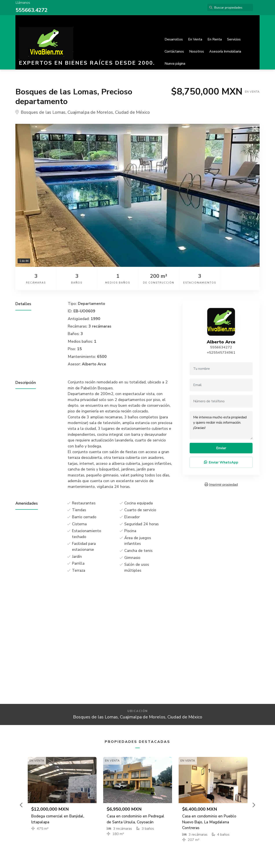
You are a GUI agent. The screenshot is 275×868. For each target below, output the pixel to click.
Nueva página (175, 64)
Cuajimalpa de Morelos (90, 112)
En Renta (215, 39)
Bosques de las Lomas (43, 112)
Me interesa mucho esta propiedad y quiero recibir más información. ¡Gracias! (221, 425)
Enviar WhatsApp (221, 462)
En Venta (195, 39)
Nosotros (197, 51)
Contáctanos (174, 51)
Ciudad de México (132, 112)
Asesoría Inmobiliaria (225, 51)
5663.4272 (35, 10)
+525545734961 (221, 353)
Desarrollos (174, 39)
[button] (22, 805)
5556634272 (221, 347)
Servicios (234, 39)
